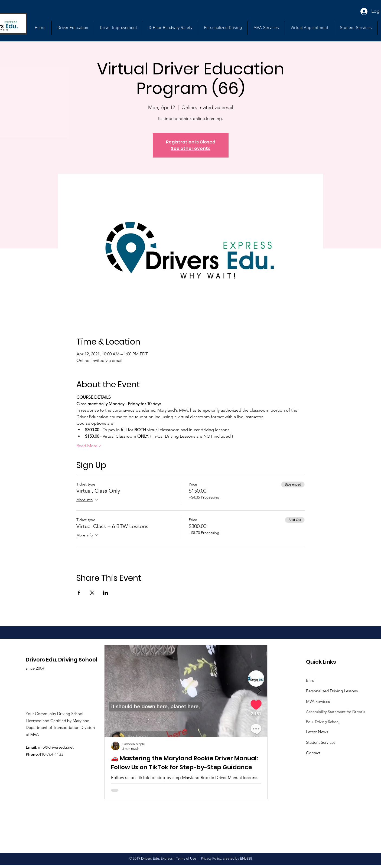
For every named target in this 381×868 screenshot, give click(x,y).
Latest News (317, 732)
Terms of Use (186, 858)
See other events (191, 148)
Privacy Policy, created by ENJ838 (226, 858)
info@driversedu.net (56, 747)
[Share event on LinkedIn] (105, 593)
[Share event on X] (92, 593)
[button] (356, 28)
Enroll (311, 680)
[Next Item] (259, 691)
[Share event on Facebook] (79, 593)
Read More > (89, 446)
